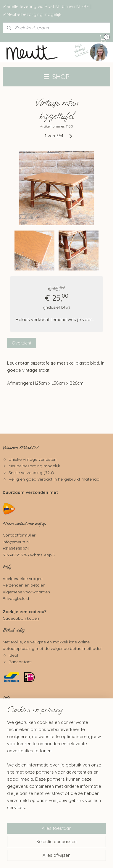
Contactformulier (19, 535)
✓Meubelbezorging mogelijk (32, 14)
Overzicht (22, 343)
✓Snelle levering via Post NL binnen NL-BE (46, 6)
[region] (56, 767)
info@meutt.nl (16, 542)
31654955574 (15, 555)
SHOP (57, 77)
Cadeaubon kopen (21, 618)
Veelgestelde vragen (23, 578)
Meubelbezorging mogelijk (34, 466)
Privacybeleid (16, 598)
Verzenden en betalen (24, 585)
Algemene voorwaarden (26, 592)
